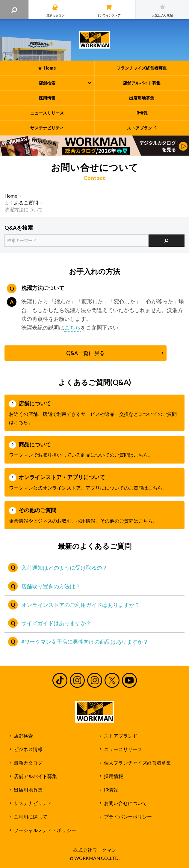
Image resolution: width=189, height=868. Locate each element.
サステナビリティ (33, 803)
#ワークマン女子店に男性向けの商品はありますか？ (85, 642)
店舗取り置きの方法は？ (51, 586)
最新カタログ (28, 763)
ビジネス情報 (28, 749)
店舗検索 (23, 736)
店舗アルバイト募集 (35, 776)
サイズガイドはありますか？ (56, 623)
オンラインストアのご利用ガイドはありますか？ (81, 605)
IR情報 (111, 790)
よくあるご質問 (21, 203)
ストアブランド (121, 736)
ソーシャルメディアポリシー (45, 830)
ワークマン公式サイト (94, 40)
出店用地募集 (28, 790)
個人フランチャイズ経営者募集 (137, 763)
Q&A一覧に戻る (86, 353)
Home (11, 196)
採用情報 (114, 776)
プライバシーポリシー (128, 817)
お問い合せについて (126, 803)
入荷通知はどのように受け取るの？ (64, 568)
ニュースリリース (123, 749)
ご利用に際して (31, 817)
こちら (72, 327)
